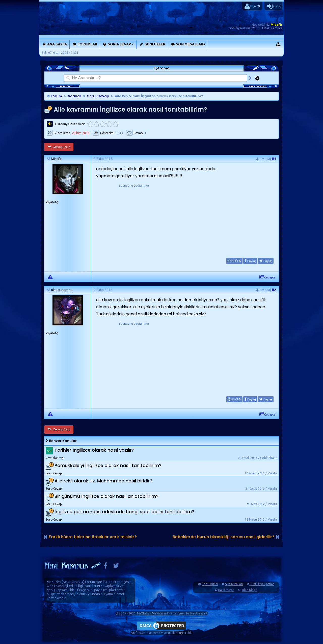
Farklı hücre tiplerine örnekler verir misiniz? (93, 537)
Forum (55, 96)
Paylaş (250, 261)
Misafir (276, 24)
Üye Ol (252, 6)
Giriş (273, 6)
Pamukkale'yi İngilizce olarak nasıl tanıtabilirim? (108, 465)
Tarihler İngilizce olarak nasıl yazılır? (94, 450)
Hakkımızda (226, 590)
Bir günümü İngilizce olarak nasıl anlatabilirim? (106, 496)
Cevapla (267, 277)
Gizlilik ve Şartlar (262, 584)
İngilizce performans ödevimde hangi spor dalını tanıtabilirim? (124, 512)
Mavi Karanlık (73, 582)
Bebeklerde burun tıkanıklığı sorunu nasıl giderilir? (223, 537)
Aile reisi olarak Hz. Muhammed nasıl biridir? (103, 481)
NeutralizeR (199, 613)
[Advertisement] (134, 220)
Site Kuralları (234, 584)
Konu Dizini (210, 584)
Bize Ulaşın (250, 590)
